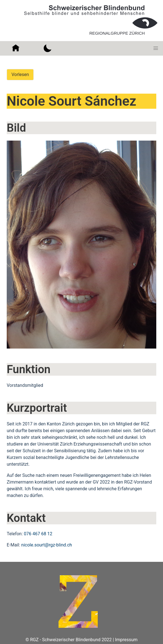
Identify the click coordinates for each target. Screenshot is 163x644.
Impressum (126, 640)
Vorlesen (20, 74)
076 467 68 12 (38, 534)
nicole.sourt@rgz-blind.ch (47, 545)
